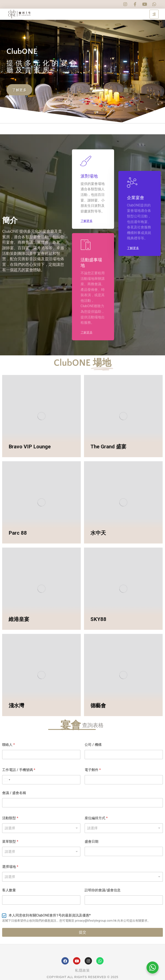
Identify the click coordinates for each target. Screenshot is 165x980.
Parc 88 (18, 533)
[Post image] (41, 416)
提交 (82, 932)
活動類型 (10, 818)
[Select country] (7, 780)
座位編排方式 (96, 818)
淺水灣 (16, 706)
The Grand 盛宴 (108, 447)
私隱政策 (82, 970)
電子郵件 (93, 770)
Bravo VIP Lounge (30, 447)
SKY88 (98, 619)
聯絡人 (8, 745)
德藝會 (98, 706)
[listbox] (41, 828)
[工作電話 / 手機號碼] (41, 780)
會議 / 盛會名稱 (14, 793)
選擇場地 (10, 867)
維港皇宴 (19, 619)
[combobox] (82, 877)
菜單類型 (10, 841)
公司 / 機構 (93, 745)
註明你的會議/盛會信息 (103, 890)
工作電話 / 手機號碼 (19, 770)
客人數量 (9, 890)
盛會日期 (92, 841)
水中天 (98, 533)
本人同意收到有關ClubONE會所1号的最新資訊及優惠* (50, 915)
